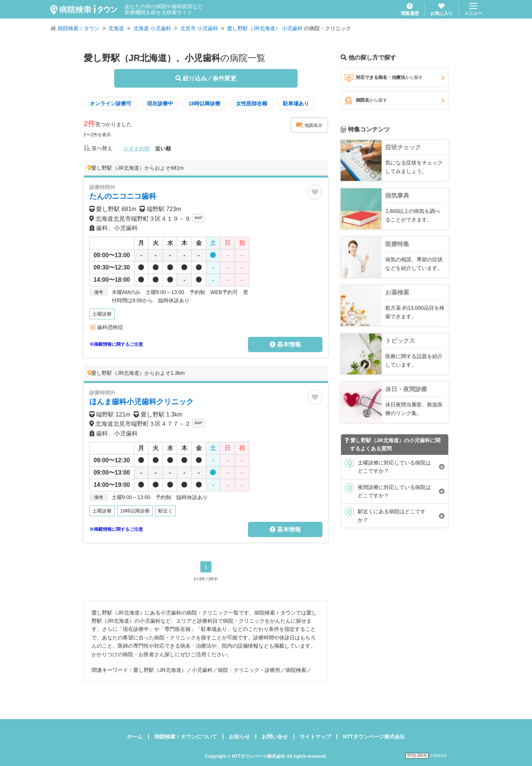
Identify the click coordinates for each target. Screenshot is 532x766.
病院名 (394, 100)
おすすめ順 (137, 149)
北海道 (116, 28)
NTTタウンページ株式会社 (374, 737)
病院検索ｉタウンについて (186, 737)
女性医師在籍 (252, 103)
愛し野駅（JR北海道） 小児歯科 (265, 28)
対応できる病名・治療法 (394, 78)
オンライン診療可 (111, 103)
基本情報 (285, 344)
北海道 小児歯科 (152, 28)
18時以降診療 (205, 103)
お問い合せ (275, 737)
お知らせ (239, 737)
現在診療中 (160, 103)
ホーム (135, 737)
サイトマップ (315, 737)
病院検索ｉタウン (79, 28)
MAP (198, 218)
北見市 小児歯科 (199, 28)
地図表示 (309, 125)
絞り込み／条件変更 (206, 78)
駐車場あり (296, 103)
